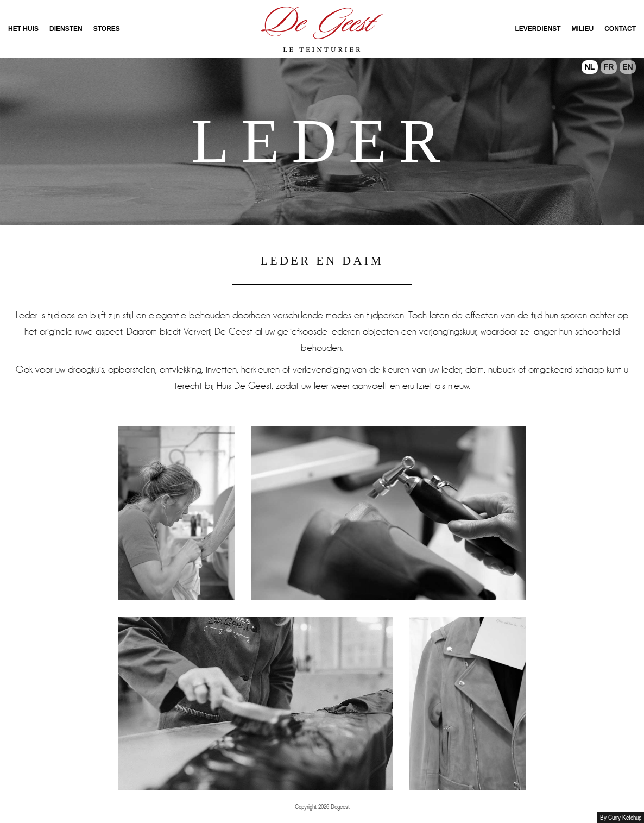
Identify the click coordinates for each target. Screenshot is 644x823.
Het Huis (23, 29)
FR (609, 67)
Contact (620, 29)
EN (627, 67)
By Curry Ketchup (621, 817)
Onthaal (322, 29)
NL (590, 67)
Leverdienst (538, 29)
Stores (107, 29)
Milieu (583, 29)
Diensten (66, 29)
